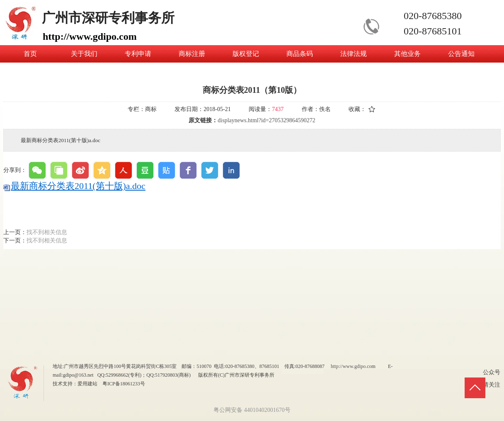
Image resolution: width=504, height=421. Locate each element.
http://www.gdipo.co (351, 366)
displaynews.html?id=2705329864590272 (266, 120)
